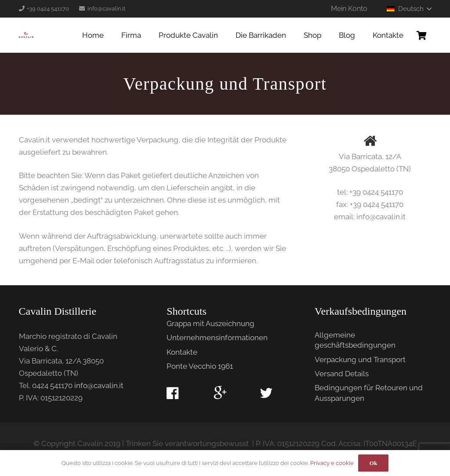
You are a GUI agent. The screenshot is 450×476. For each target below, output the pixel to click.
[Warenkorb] (422, 35)
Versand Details (342, 374)
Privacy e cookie (332, 463)
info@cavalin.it (99, 385)
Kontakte (182, 352)
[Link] (26, 35)
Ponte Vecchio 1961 (200, 366)
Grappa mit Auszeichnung (210, 323)
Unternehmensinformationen (217, 338)
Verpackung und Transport (360, 360)
